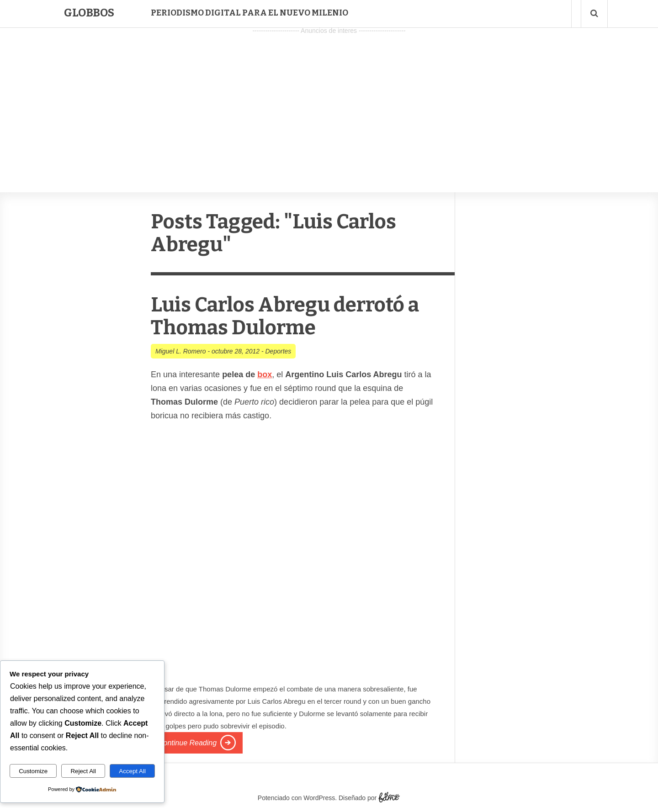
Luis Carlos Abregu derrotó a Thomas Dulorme (285, 316)
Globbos (89, 13)
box (265, 374)
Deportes (279, 351)
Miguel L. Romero (181, 351)
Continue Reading (187, 743)
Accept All (132, 771)
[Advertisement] (329, 101)
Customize (33, 771)
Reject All (83, 771)
